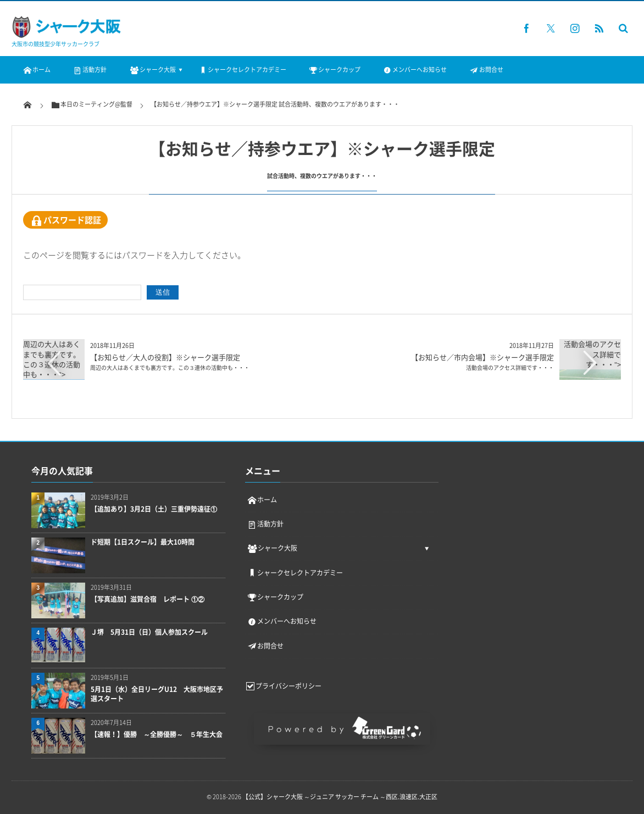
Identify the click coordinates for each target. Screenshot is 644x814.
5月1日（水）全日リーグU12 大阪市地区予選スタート (157, 694)
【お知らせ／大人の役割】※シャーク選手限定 (170, 362)
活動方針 (90, 70)
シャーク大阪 (152, 70)
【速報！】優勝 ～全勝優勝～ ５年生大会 (158, 735)
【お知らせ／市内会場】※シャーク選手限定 (482, 362)
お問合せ (486, 70)
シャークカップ (334, 70)
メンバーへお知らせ (415, 70)
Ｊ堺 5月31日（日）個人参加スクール (149, 632)
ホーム (37, 70)
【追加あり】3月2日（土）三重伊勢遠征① (154, 509)
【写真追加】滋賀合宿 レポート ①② (148, 599)
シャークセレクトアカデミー (242, 70)
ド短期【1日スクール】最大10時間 (143, 542)
